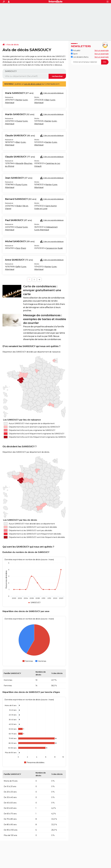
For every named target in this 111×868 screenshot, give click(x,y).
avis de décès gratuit (33, 84)
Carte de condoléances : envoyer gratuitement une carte (42, 290)
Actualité (76, 50)
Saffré (18, 267)
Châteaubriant (51, 227)
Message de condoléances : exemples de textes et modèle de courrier (45, 319)
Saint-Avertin (51, 206)
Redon (19, 206)
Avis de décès (13, 45)
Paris (18, 248)
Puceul (19, 121)
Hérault (38, 166)
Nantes (19, 100)
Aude (60, 248)
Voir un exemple (102, 50)
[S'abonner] (90, 62)
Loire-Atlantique (42, 230)
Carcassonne (51, 248)
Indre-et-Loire (41, 209)
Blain (47, 100)
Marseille (20, 163)
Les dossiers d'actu (80, 57)
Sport (74, 54)
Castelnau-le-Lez (53, 163)
